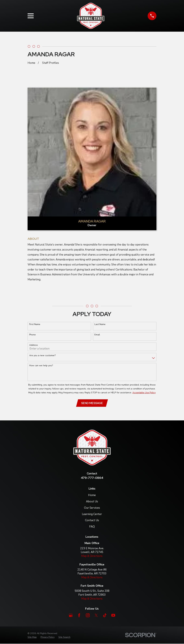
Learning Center (92, 514)
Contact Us (92, 521)
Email (97, 335)
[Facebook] (79, 616)
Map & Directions (92, 556)
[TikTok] (105, 616)
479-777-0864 (92, 478)
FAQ (92, 527)
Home (92, 495)
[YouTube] (113, 616)
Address (34, 345)
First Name (35, 324)
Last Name (100, 324)
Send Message (92, 403)
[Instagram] (88, 616)
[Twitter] (96, 616)
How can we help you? (41, 366)
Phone (32, 335)
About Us (92, 502)
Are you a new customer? (42, 356)
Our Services (92, 508)
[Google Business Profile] (71, 616)
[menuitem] (32, 637)
